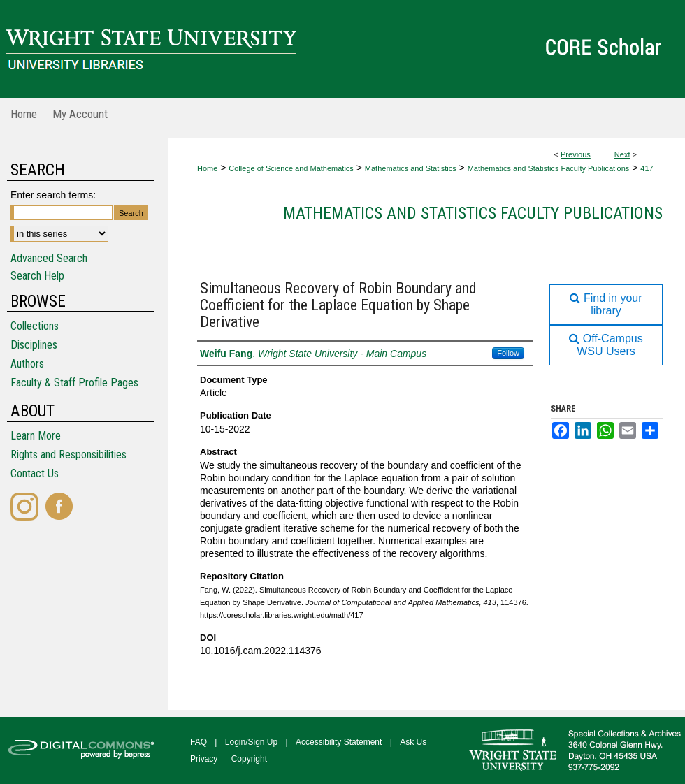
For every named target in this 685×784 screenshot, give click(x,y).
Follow (508, 353)
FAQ (199, 742)
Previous (576, 154)
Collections (35, 326)
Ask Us (413, 742)
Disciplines (34, 345)
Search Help (37, 276)
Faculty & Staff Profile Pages (74, 383)
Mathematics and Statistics (411, 168)
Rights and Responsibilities (68, 455)
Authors (27, 364)
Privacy (204, 759)
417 (647, 168)
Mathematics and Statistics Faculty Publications (549, 168)
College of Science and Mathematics (291, 168)
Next (622, 154)
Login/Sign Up (251, 742)
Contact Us (35, 473)
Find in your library (606, 304)
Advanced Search (49, 258)
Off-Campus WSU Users (606, 345)
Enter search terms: (53, 195)
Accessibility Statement (339, 742)
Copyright (249, 759)
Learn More (36, 436)
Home (207, 168)
